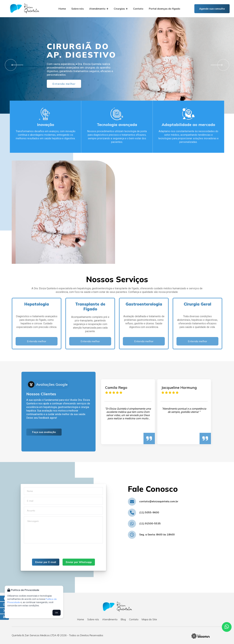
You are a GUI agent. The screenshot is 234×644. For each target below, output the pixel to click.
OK (57, 613)
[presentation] (49, 552)
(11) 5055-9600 (149, 512)
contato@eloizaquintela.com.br (159, 501)
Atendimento (99, 9)
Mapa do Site (149, 619)
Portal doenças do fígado (165, 9)
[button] (16, 65)
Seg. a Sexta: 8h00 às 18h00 (157, 534)
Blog (123, 619)
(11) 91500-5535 (150, 523)
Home (62, 9)
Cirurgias (121, 9)
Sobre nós (78, 9)
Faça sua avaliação (44, 432)
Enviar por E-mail (46, 562)
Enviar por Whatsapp (79, 562)
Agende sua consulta (212, 9)
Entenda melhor (64, 84)
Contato (138, 9)
